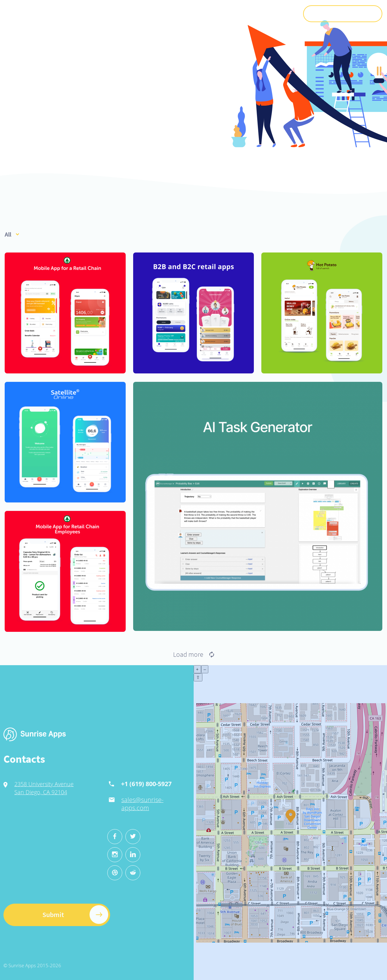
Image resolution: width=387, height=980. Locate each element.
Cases (196, 14)
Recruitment (225, 14)
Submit (343, 14)
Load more (194, 654)
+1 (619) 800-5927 (119, 784)
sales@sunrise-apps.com (115, 804)
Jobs (252, 14)
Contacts (280, 14)
